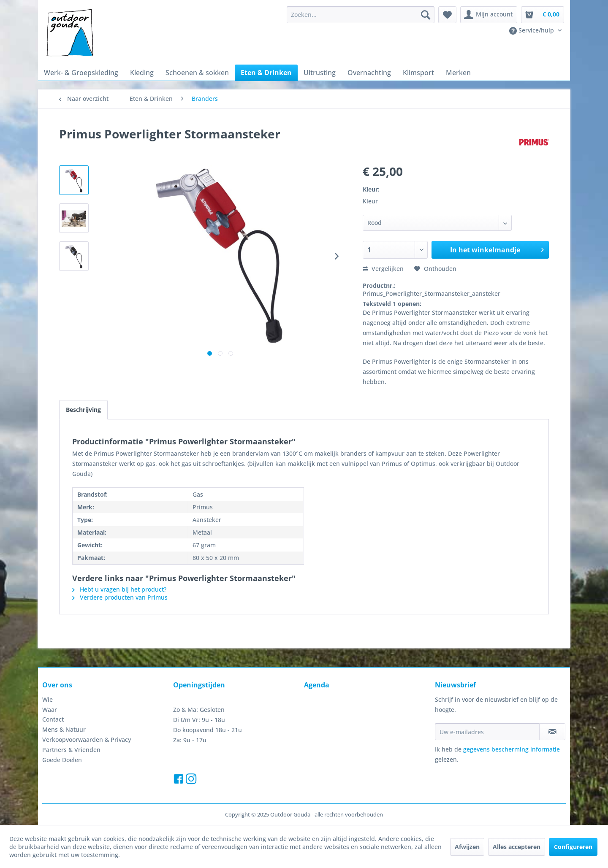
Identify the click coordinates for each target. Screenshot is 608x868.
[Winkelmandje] (543, 15)
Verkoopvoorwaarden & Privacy (87, 740)
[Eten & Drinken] (266, 73)
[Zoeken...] (361, 15)
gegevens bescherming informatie (512, 749)
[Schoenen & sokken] (197, 73)
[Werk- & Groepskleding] (81, 73)
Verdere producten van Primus (120, 597)
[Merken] (458, 73)
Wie (47, 699)
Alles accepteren (517, 847)
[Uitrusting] (320, 73)
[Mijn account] (489, 15)
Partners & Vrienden (71, 750)
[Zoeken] (426, 15)
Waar (50, 710)
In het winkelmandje (497, 249)
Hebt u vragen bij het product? (119, 589)
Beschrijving (83, 410)
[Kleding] (142, 73)
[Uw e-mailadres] (487, 732)
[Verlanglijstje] (447, 15)
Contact (53, 719)
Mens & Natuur (64, 729)
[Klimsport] (418, 73)
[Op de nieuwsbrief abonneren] (552, 732)
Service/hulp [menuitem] (532, 30)
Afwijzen (467, 847)
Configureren (573, 847)
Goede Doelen (62, 760)
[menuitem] (361, 15)
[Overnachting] (369, 73)
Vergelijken (383, 269)
